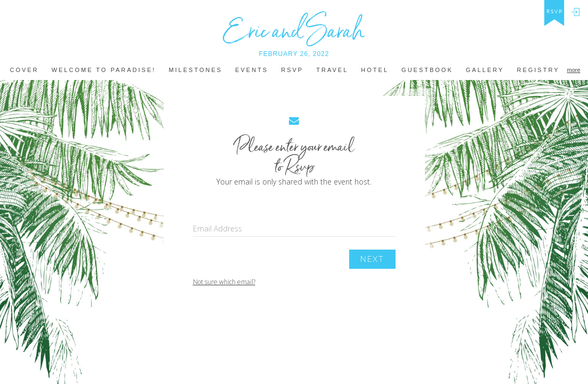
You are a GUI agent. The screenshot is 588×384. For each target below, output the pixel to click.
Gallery (485, 70)
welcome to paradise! (104, 70)
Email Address (218, 229)
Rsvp (292, 70)
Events (252, 70)
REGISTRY (538, 70)
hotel (375, 70)
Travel (332, 70)
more (573, 70)
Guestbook (427, 70)
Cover (24, 70)
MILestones (195, 70)
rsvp (555, 12)
